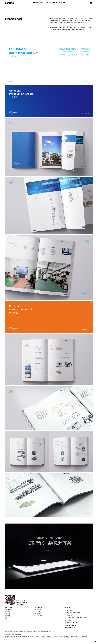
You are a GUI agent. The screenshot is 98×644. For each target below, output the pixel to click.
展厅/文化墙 (8, 617)
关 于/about (38, 611)
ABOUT (54, 3)
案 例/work (38, 609)
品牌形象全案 (9, 607)
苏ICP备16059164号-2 (28, 637)
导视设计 (8, 615)
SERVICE (36, 3)
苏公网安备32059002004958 (14, 637)
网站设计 (8, 613)
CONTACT (62, 3)
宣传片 (7, 619)
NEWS (48, 3)
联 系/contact (39, 615)
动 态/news (38, 613)
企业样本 (8, 611)
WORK (42, 3)
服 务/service (39, 607)
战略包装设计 (9, 609)
